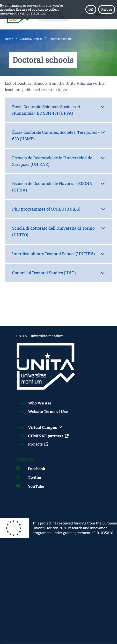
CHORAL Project (31, 39)
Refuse (107, 9)
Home (9, 39)
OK (91, 9)
